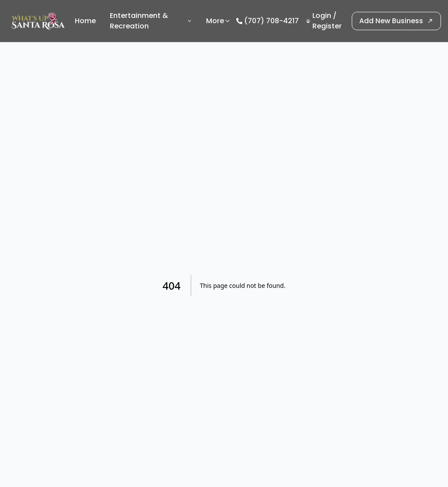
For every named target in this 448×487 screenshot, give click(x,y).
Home (85, 21)
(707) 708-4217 (271, 21)
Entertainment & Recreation (151, 21)
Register (327, 26)
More (219, 21)
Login (322, 16)
